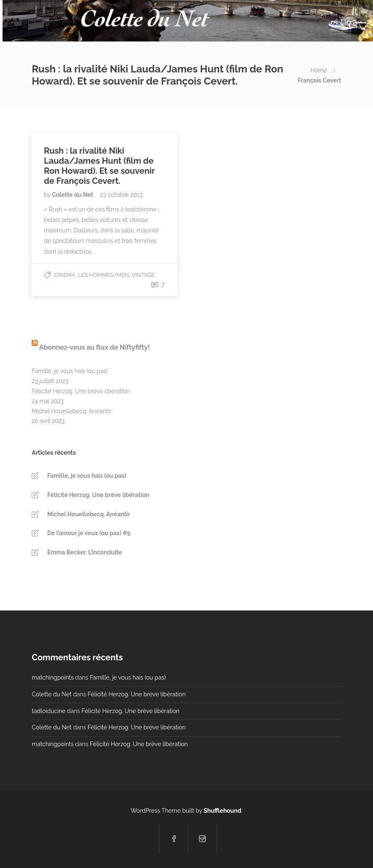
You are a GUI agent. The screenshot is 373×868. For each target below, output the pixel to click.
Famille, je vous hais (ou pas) (70, 371)
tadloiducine (49, 711)
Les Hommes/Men (104, 275)
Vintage (143, 275)
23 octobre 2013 (121, 195)
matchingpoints (53, 677)
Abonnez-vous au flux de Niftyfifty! (94, 347)
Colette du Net (73, 195)
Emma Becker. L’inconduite (84, 552)
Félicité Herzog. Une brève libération (81, 391)
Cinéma (65, 275)
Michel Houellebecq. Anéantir (72, 411)
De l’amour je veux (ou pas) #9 (89, 533)
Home (319, 70)
